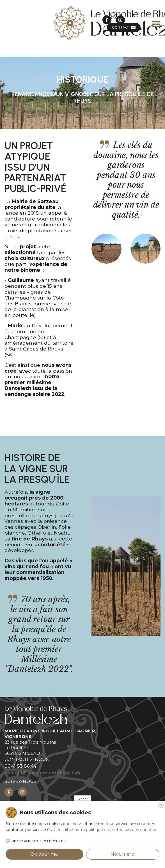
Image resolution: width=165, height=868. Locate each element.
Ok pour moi (44, 854)
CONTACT (124, 27)
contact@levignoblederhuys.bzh (42, 773)
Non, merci (123, 854)
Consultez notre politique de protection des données (105, 830)
